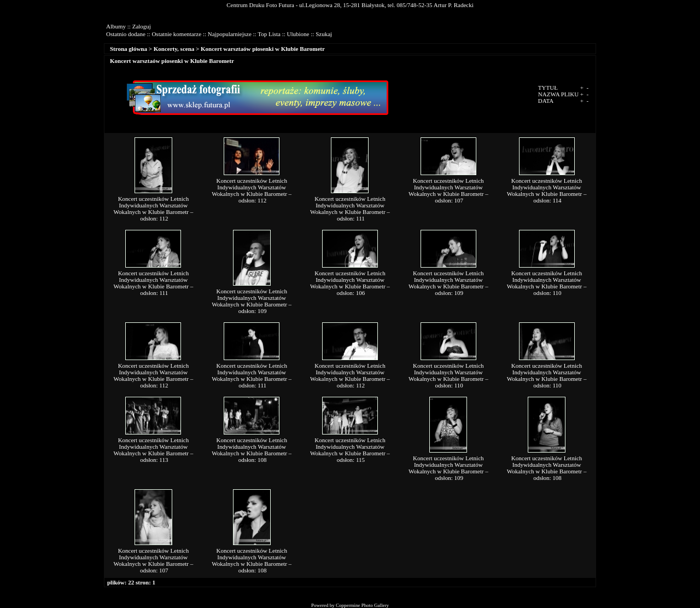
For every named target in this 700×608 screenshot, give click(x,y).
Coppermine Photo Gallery (362, 605)
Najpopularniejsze (230, 34)
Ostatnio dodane (126, 34)
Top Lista (269, 34)
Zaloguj (142, 26)
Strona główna (129, 49)
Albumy (116, 26)
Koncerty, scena (174, 49)
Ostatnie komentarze (176, 34)
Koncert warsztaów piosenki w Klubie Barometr (263, 49)
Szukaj (324, 34)
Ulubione (298, 34)
